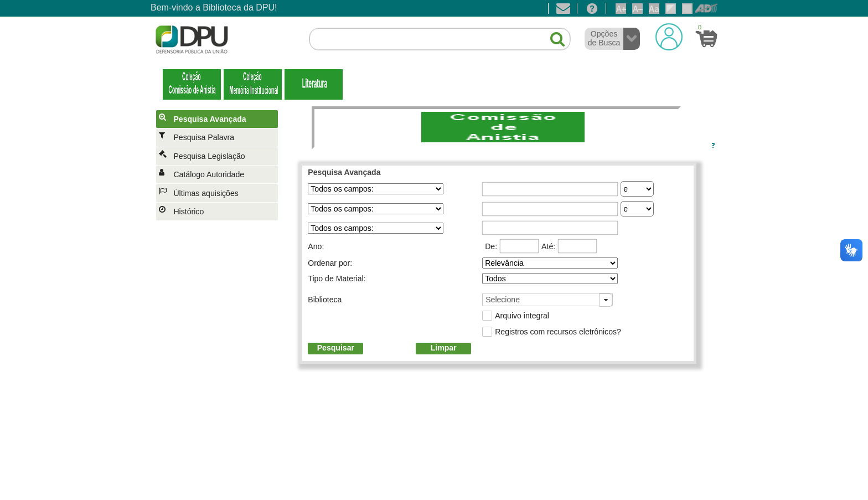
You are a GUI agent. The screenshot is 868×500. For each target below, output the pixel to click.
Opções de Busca (604, 38)
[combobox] (547, 300)
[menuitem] (219, 119)
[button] (552, 35)
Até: (548, 246)
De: (491, 246)
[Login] (669, 37)
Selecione (503, 300)
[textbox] (440, 39)
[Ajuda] (592, 8)
